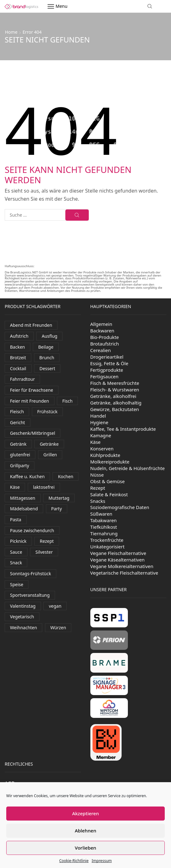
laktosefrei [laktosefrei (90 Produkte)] (44, 487)
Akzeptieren (86, 813)
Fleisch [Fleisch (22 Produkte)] (17, 412)
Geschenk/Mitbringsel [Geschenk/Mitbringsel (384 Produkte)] (33, 433)
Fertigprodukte (107, 370)
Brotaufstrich (105, 344)
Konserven (102, 449)
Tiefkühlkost (104, 527)
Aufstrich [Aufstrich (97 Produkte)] (19, 336)
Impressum (102, 861)
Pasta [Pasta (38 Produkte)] (16, 520)
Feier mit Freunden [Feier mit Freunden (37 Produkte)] (30, 401)
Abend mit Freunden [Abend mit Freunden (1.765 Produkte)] (31, 325)
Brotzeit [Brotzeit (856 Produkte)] (18, 358)
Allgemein (101, 324)
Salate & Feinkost (109, 494)
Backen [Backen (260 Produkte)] (18, 347)
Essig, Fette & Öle (109, 363)
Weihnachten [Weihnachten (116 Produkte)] (23, 628)
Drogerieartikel (107, 357)
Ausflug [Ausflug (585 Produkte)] (49, 336)
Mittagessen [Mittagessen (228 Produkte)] (23, 498)
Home (11, 32)
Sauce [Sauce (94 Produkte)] (16, 552)
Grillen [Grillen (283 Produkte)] (50, 455)
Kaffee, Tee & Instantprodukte (123, 429)
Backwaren (102, 331)
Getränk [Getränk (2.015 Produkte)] (18, 444)
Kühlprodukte (105, 455)
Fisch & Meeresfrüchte (115, 383)
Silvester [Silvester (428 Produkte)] (44, 552)
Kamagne (101, 435)
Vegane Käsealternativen (118, 560)
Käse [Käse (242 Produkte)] (15, 487)
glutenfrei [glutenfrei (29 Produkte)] (20, 455)
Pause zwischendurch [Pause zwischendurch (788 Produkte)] (32, 530)
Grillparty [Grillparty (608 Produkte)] (20, 466)
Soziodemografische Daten (120, 507)
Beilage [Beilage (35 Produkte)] (46, 347)
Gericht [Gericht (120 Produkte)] (18, 422)
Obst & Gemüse (108, 481)
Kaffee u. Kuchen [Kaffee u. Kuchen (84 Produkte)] (27, 476)
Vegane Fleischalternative (118, 553)
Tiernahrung (104, 533)
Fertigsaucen (105, 376)
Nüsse (97, 475)
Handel (98, 416)
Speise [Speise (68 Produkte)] (17, 584)
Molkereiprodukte (110, 462)
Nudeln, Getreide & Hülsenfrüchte (128, 468)
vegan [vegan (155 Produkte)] (55, 606)
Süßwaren (101, 514)
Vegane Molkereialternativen (122, 566)
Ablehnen (85, 831)
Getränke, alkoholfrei (113, 396)
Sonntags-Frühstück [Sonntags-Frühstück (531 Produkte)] (30, 574)
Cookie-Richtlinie (74, 861)
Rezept (98, 488)
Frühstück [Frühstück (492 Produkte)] (47, 412)
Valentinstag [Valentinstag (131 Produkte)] (23, 606)
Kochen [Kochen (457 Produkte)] (65, 476)
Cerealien (101, 350)
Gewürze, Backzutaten (115, 409)
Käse (96, 442)
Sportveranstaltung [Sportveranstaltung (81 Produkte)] (30, 595)
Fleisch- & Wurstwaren (115, 390)
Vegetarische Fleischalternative (124, 573)
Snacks (98, 501)
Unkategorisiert (108, 547)
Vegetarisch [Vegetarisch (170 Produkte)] (22, 617)
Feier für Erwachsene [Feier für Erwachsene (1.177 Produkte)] (32, 390)
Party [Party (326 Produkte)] (57, 509)
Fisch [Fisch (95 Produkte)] (67, 401)
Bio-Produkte (105, 337)
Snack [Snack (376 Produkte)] (16, 563)
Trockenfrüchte (107, 540)
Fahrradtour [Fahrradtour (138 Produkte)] (22, 379)
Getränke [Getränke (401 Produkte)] (49, 444)
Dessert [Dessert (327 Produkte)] (47, 368)
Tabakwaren (104, 520)
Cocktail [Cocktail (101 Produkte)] (18, 368)
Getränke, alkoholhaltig (116, 403)
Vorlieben (85, 848)
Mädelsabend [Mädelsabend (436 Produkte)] (24, 509)
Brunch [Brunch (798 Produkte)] (47, 358)
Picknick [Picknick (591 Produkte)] (18, 541)
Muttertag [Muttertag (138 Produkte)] (59, 498)
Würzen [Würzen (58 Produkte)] (58, 628)
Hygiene (99, 422)
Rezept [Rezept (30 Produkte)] (47, 541)
